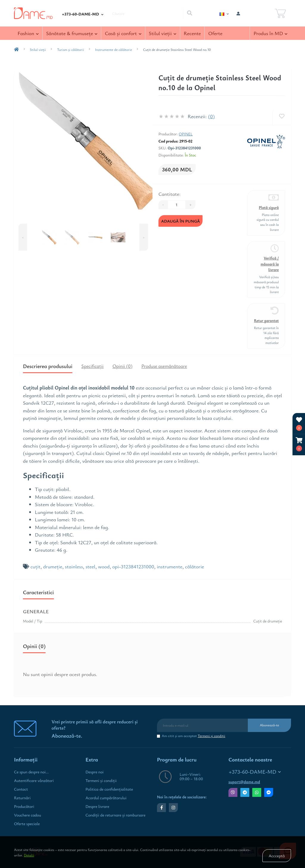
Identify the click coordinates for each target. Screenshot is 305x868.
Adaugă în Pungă (180, 221)
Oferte (215, 33)
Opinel (186, 134)
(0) (211, 116)
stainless (74, 566)
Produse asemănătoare (164, 366)
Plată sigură (269, 208)
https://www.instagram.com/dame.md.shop (173, 808)
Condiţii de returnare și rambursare (115, 815)
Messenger (269, 792)
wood (104, 566)
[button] (299, 444)
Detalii (29, 855)
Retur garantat (266, 321)
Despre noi (95, 772)
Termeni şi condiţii (212, 736)
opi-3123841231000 (133, 566)
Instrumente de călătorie (113, 49)
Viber (233, 792)
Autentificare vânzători (34, 781)
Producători (24, 806)
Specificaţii (92, 366)
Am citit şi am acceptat (193, 736)
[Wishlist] (282, 116)
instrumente (169, 566)
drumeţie (53, 566)
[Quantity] (177, 205)
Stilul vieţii (38, 49)
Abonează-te (269, 725)
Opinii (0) (123, 366)
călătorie (194, 566)
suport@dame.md (244, 782)
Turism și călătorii (70, 49)
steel (90, 566)
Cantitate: (169, 194)
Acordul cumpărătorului (106, 798)
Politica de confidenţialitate (109, 789)
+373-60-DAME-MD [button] (255, 772)
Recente (192, 33)
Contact (21, 789)
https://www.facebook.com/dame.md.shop (162, 808)
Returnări (22, 798)
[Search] (189, 13)
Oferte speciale (27, 824)
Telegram (245, 792)
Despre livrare (97, 806)
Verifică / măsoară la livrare (270, 264)
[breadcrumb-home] (16, 49)
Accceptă (277, 856)
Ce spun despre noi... (31, 772)
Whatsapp (257, 792)
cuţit (35, 566)
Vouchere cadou (28, 815)
